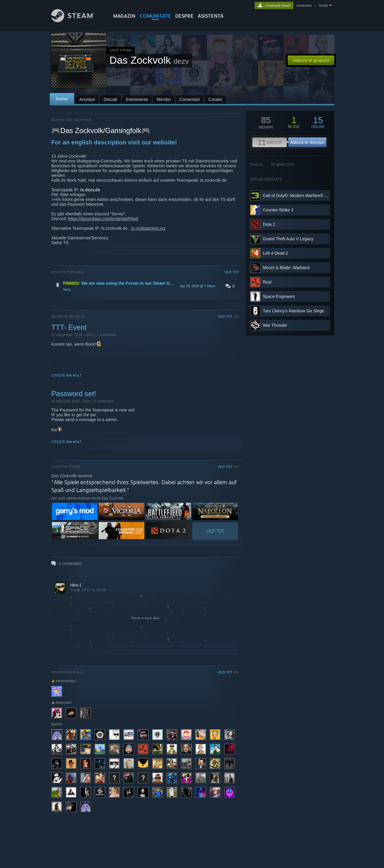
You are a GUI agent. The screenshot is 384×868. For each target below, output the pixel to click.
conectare (304, 5)
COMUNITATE (155, 16)
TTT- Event (69, 327)
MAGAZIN (124, 16)
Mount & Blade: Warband (286, 268)
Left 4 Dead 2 (275, 253)
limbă (323, 5)
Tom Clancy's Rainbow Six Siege (293, 311)
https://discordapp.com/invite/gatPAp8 (103, 219)
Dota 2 (269, 224)
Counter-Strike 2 (278, 210)
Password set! (74, 394)
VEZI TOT (232, 272)
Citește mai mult (66, 375)
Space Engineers (279, 296)
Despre (184, 16)
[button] (145, 286)
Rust (267, 282)
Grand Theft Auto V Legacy (288, 239)
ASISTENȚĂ (211, 16)
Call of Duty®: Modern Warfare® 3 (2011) (301, 196)
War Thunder (275, 325)
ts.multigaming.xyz (148, 228)
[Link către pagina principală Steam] (77, 21)
